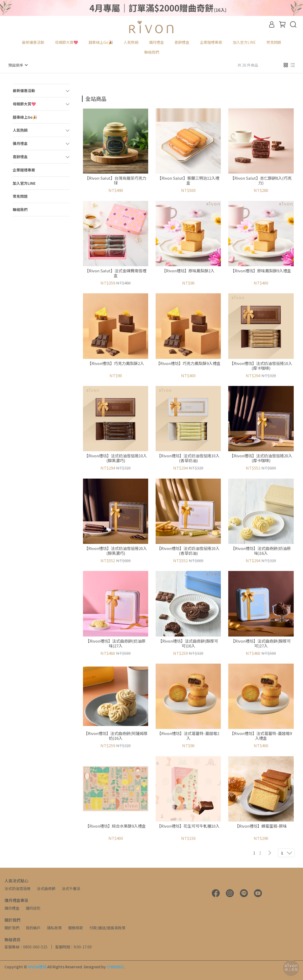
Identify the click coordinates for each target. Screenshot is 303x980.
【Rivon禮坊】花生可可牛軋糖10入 (188, 826)
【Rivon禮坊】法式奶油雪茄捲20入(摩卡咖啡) (261, 458)
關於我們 (12, 927)
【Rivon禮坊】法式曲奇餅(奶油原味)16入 (261, 551)
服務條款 (76, 927)
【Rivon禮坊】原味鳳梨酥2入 (188, 271)
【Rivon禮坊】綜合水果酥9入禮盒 (116, 826)
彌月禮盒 (12, 908)
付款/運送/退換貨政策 (107, 927)
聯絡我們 (152, 52)
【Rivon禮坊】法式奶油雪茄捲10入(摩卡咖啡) (261, 366)
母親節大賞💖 (66, 42)
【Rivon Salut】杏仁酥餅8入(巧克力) (261, 180)
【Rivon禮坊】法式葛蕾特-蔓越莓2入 (188, 736)
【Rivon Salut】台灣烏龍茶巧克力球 (116, 180)
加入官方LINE (244, 42)
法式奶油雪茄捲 (17, 888)
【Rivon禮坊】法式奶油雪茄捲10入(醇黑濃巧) (116, 458)
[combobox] (91, 98)
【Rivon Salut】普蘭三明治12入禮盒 (188, 180)
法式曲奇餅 (46, 888)
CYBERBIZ (115, 966)
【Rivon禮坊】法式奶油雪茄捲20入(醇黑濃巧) (116, 551)
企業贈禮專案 (211, 42)
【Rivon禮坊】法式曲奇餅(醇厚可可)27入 (261, 643)
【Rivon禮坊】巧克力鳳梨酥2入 (116, 363)
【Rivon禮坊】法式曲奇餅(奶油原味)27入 (116, 643)
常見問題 (274, 42)
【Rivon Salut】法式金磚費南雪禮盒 (116, 273)
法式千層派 (71, 888)
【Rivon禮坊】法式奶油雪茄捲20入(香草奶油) (188, 551)
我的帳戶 (33, 927)
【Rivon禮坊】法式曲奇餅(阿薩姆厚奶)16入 (116, 736)
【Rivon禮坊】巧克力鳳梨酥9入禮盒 (188, 363)
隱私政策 (54, 927)
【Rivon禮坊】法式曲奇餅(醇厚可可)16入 (188, 643)
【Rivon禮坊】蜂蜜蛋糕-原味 (261, 826)
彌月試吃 (33, 908)
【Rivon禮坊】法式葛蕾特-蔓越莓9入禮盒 (261, 736)
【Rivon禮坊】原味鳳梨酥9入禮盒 (261, 271)
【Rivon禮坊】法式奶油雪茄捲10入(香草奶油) (188, 458)
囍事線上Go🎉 (101, 42)
